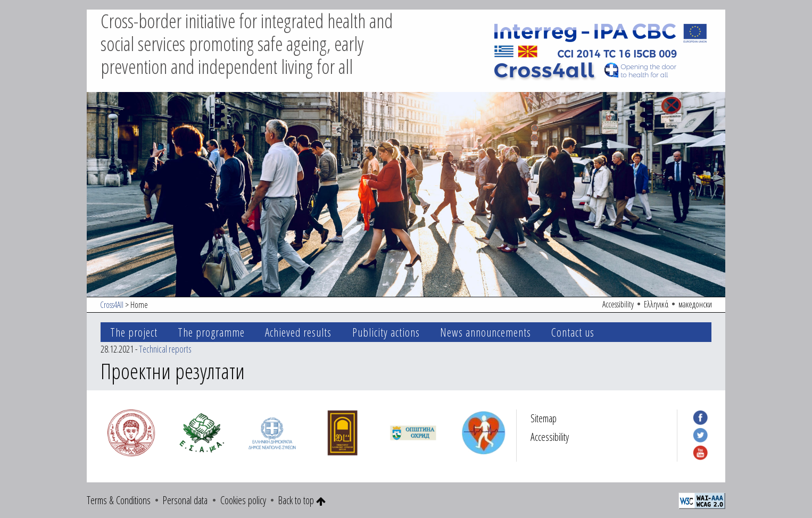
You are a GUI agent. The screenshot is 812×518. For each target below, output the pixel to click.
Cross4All (112, 305)
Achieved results (298, 332)
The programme (211, 332)
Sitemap (544, 418)
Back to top (302, 500)
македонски (695, 304)
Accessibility (618, 304)
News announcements (486, 332)
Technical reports (165, 349)
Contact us (573, 332)
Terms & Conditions (119, 500)
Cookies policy (243, 500)
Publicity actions (386, 332)
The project (134, 332)
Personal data (185, 500)
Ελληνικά (656, 304)
